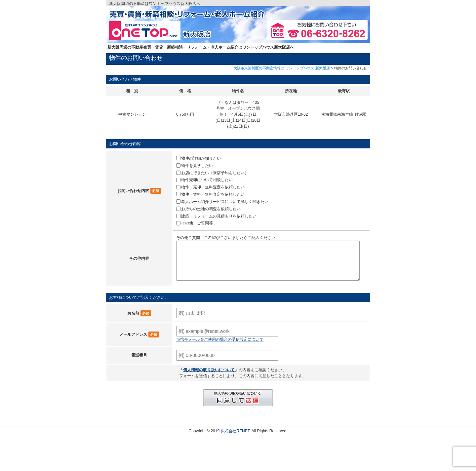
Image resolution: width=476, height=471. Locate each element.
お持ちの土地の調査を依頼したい (211, 209)
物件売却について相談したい (207, 180)
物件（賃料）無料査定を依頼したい (213, 194)
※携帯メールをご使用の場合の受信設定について (220, 339)
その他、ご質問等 (197, 223)
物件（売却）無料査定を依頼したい (213, 187)
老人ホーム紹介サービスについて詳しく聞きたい (225, 202)
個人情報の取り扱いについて (209, 370)
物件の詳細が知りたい (201, 158)
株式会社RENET (235, 431)
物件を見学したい (197, 166)
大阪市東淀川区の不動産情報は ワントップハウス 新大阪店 (282, 68)
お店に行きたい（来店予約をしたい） (215, 173)
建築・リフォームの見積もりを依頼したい (219, 216)
